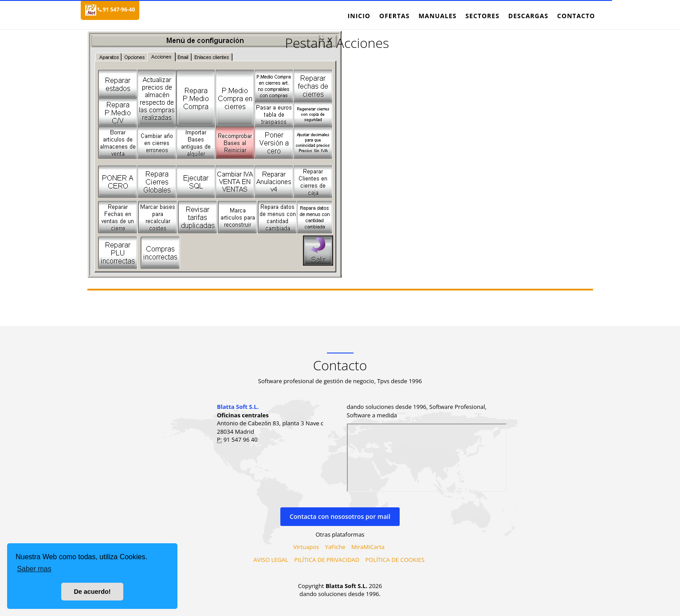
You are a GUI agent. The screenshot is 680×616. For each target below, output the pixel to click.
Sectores (482, 16)
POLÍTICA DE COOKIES (395, 560)
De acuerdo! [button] (92, 592)
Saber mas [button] (34, 569)
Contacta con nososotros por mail (340, 516)
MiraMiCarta (368, 547)
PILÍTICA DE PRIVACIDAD (327, 560)
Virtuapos (306, 547)
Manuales (437, 16)
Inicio (359, 16)
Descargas (528, 16)
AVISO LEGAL (271, 560)
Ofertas (394, 16)
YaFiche (335, 547)
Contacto (576, 16)
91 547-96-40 (116, 10)
